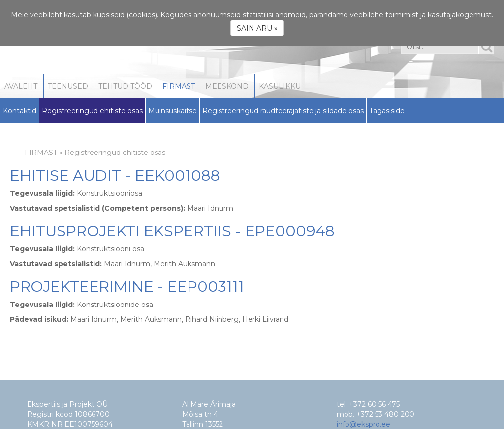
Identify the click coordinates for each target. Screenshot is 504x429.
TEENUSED (68, 86)
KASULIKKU (280, 86)
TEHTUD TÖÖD (125, 86)
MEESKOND (227, 86)
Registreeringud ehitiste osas (92, 111)
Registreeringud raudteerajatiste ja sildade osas (283, 111)
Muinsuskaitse (173, 111)
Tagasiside (387, 111)
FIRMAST (179, 86)
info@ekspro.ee (363, 424)
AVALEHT (21, 86)
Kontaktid (20, 111)
